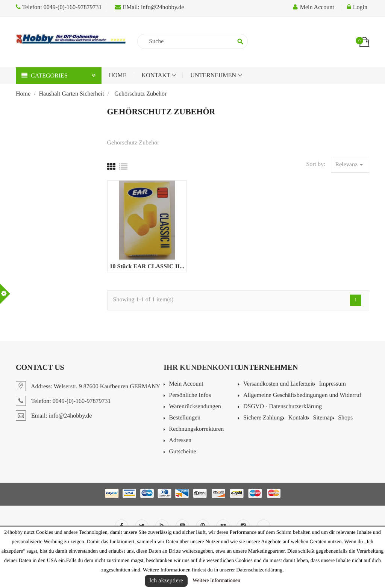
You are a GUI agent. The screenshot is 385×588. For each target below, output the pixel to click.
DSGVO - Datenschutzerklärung (283, 407)
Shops (345, 418)
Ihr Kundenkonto (202, 368)
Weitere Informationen (216, 581)
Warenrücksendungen (195, 407)
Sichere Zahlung (263, 418)
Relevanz (350, 165)
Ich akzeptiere (166, 581)
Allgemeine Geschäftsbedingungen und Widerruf (302, 395)
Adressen (180, 441)
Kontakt (157, 75)
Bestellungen (185, 418)
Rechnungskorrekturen (197, 429)
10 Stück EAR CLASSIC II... (147, 267)
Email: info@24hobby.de (54, 416)
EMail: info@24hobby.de (149, 7)
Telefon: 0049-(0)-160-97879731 (59, 7)
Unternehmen (214, 75)
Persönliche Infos (190, 395)
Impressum (333, 384)
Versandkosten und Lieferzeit (278, 384)
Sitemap (323, 418)
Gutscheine (183, 452)
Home (118, 75)
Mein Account (186, 384)
